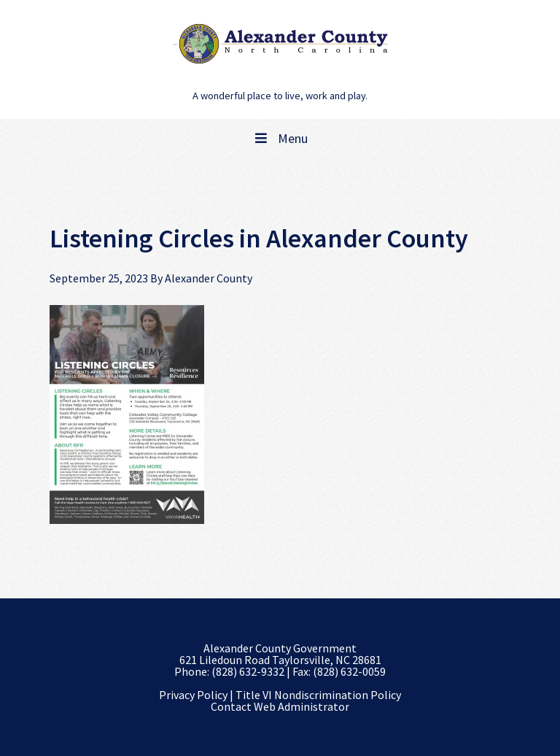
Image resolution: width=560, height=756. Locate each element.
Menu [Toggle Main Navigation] (280, 138)
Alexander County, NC (280, 44)
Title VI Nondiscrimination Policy (318, 695)
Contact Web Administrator (280, 706)
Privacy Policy (193, 695)
